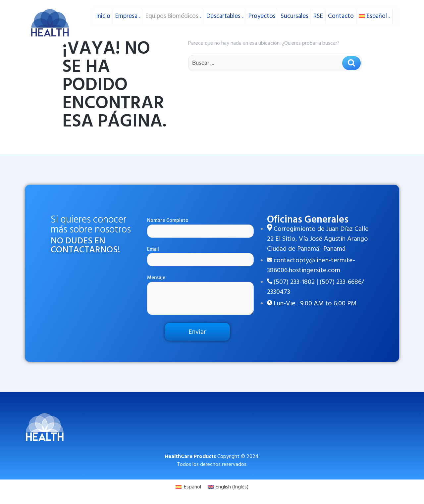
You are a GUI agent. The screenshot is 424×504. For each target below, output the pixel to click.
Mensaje (200, 295)
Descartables (225, 13)
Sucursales (294, 13)
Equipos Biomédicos (173, 13)
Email (200, 256)
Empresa (128, 13)
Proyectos (262, 13)
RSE (318, 13)
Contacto (341, 13)
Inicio (103, 13)
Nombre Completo (200, 227)
